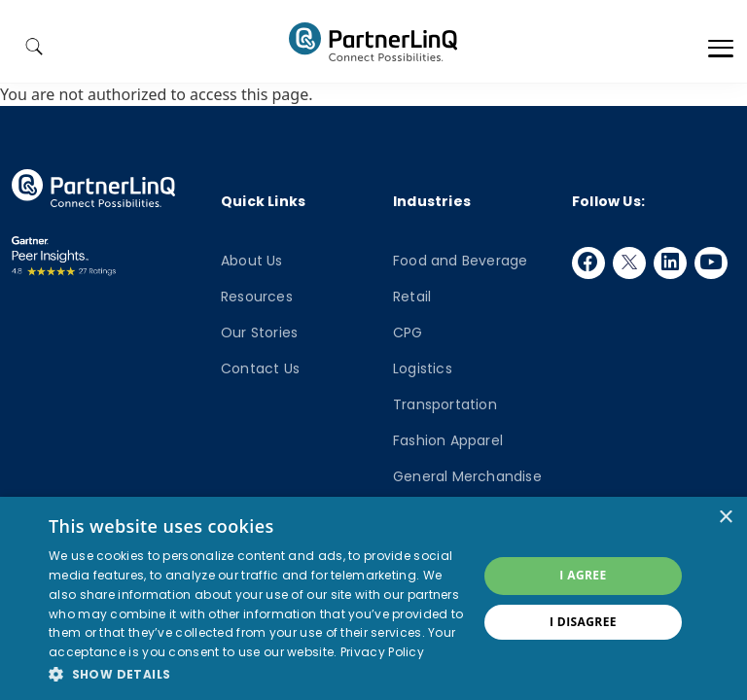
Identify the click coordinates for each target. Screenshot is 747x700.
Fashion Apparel (448, 440)
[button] (257, 674)
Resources (257, 297)
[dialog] (373, 598)
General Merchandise (467, 476)
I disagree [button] (583, 622)
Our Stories (259, 332)
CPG (408, 332)
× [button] (725, 518)
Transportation (445, 404)
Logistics (423, 368)
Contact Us (260, 368)
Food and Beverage (460, 261)
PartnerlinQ (373, 42)
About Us (252, 261)
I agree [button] (583, 575)
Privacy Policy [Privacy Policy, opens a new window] (382, 652)
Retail (412, 297)
